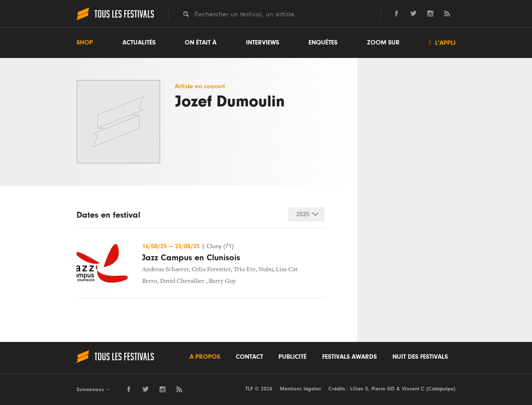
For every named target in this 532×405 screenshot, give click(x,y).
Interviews (263, 43)
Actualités (139, 43)
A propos (205, 357)
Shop (85, 43)
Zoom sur (383, 43)
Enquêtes (323, 43)
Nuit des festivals (420, 357)
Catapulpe (441, 389)
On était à (201, 43)
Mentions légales (300, 389)
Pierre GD (383, 389)
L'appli (442, 43)
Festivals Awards (349, 357)
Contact (249, 357)
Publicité (292, 357)
